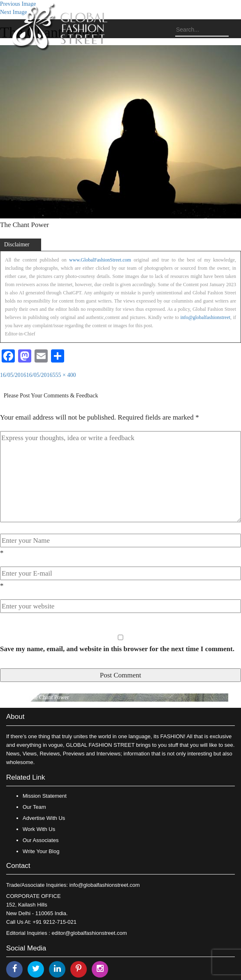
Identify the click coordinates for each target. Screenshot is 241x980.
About (15, 717)
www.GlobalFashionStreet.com (100, 260)
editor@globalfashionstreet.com (89, 933)
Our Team (34, 807)
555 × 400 (64, 375)
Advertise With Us (44, 818)
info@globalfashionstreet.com (104, 885)
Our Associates (41, 840)
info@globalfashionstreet (205, 317)
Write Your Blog (41, 851)
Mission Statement (45, 796)
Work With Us (39, 829)
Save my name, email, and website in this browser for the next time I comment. (117, 649)
